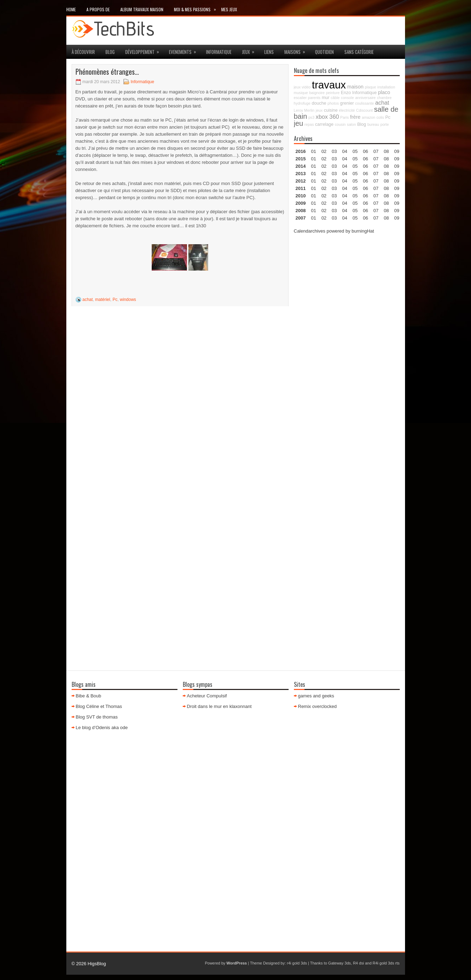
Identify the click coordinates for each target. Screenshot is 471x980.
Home (71, 9)
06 (366, 166)
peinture (333, 93)
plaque (370, 87)
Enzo (346, 93)
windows (128, 300)
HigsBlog (97, 964)
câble (335, 98)
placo (384, 92)
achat (88, 300)
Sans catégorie (359, 52)
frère (355, 117)
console (347, 98)
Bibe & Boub (89, 696)
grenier (347, 103)
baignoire (317, 93)
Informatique (219, 52)
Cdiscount (364, 110)
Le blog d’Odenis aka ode (102, 728)
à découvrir (83, 52)
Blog (110, 52)
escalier (300, 98)
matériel (103, 300)
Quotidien (324, 52)
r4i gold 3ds (297, 963)
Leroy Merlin (304, 110)
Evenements (185, 50)
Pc (115, 300)
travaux (329, 85)
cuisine (331, 110)
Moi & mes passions (198, 8)
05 (355, 174)
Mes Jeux (229, 9)
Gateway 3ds (339, 963)
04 (345, 151)
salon (351, 124)
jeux (250, 50)
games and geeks (316, 696)
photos (333, 103)
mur (326, 98)
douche (319, 103)
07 (376, 166)
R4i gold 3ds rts (386, 963)
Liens (269, 52)
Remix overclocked (318, 706)
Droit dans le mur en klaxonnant (219, 706)
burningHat (363, 231)
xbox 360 (327, 117)
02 (324, 151)
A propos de (98, 9)
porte (385, 124)
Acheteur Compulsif (207, 696)
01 (313, 151)
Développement (144, 50)
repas (309, 124)
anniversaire (366, 98)
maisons (297, 50)
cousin (340, 124)
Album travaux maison (142, 9)
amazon (368, 117)
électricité (347, 110)
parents (314, 98)
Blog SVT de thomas (97, 717)
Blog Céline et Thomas (99, 706)
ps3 (311, 117)
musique (301, 93)
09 (397, 159)
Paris (344, 117)
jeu (299, 123)
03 (334, 151)
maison (355, 87)
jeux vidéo (302, 87)
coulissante (364, 103)
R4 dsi (358, 963)
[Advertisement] (347, 346)
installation (386, 87)
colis (380, 117)
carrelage (324, 124)
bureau (373, 124)
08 (386, 166)
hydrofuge (302, 103)
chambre (384, 98)
